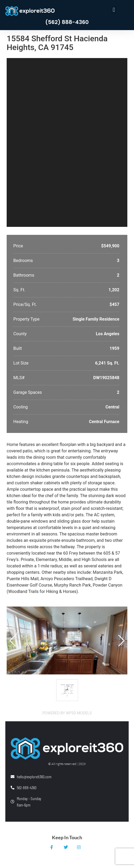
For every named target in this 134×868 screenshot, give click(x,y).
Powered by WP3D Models (67, 713)
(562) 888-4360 (67, 22)
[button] (114, 10)
